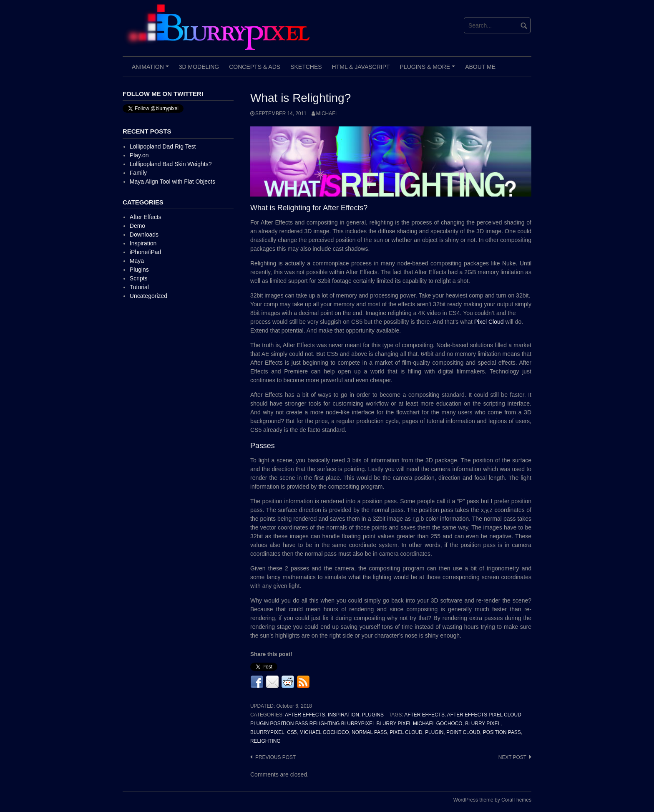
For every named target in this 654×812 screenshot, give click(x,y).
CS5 (292, 732)
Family (138, 173)
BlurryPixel (267, 732)
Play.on (139, 155)
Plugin (434, 732)
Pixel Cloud (489, 322)
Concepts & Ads (255, 67)
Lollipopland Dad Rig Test (163, 146)
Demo (137, 226)
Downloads (144, 235)
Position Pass (502, 732)
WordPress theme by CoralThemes (492, 800)
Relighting (265, 741)
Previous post (275, 757)
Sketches (306, 67)
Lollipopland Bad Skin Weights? (171, 164)
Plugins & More (429, 70)
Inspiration (343, 715)
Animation (151, 70)
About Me (480, 67)
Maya (137, 261)
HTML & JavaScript (361, 67)
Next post (512, 757)
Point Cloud (463, 732)
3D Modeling (199, 67)
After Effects (305, 715)
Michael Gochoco (324, 732)
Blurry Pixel (483, 724)
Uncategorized (148, 296)
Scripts (139, 278)
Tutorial (139, 287)
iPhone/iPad (146, 252)
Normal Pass (369, 732)
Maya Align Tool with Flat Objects (172, 182)
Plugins (373, 715)
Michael (327, 113)
